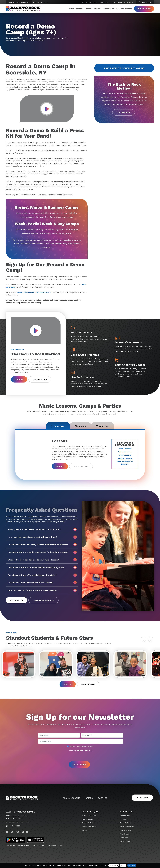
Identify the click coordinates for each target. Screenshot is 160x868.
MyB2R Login (91, 2)
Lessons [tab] (58, 426)
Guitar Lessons (125, 452)
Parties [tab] (102, 426)
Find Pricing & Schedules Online (124, 68)
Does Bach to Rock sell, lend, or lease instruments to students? (42, 545)
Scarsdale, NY (90, 812)
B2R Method (125, 815)
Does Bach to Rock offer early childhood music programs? (42, 568)
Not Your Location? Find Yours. (17, 822)
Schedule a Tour (89, 827)
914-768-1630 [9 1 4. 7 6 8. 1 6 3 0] (145, 2)
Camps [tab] (80, 426)
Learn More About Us (43, 600)
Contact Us (129, 2)
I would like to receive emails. (81, 746)
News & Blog (125, 823)
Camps (88, 9)
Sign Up (19, 379)
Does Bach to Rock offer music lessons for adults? (42, 575)
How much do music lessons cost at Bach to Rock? (42, 537)
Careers (85, 830)
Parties (97, 9)
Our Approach (124, 112)
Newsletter (117, 2)
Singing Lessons (125, 458)
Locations (124, 838)
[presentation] (80, 757)
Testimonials (125, 819)
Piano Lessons (125, 449)
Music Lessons (76, 9)
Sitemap (61, 845)
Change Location (41, 2)
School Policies (88, 823)
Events (106, 9)
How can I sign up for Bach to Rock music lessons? (42, 590)
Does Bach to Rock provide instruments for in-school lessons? (42, 552)
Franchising (104, 2)
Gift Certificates (127, 827)
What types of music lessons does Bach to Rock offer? (42, 529)
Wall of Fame (126, 9)
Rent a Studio (125, 830)
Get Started (16, 600)
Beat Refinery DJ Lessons (125, 463)
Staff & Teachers (89, 815)
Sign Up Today (144, 9)
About (115, 9)
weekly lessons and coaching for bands (34, 292)
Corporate (126, 812)
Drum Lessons (125, 455)
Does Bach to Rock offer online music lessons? (42, 583)
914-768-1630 (14, 826)
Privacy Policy (51, 845)
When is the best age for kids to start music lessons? (42, 560)
